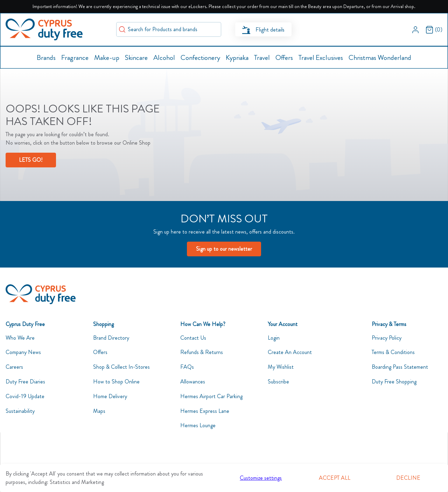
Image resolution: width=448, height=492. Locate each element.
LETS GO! (31, 160)
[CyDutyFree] (41, 294)
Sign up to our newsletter (224, 249)
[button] (415, 29)
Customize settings (261, 478)
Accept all (335, 478)
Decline (408, 478)
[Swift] (44, 30)
